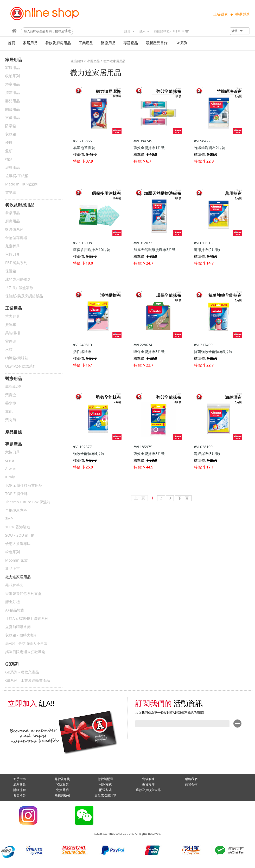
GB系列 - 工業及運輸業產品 (28, 681)
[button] (240, 31)
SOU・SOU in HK (20, 535)
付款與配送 (105, 779)
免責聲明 (62, 790)
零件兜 (11, 341)
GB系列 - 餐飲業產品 (22, 672)
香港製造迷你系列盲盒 (23, 594)
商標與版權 (62, 795)
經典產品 (12, 168)
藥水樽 (11, 403)
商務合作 (191, 785)
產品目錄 (77, 61)
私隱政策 (62, 785)
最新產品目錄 (157, 43)
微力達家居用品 (18, 577)
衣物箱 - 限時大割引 (21, 635)
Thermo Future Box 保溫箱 (28, 502)
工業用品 (86, 43)
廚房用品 (12, 221)
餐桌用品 (12, 213)
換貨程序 (148, 785)
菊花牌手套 (14, 585)
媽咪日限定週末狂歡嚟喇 (25, 652)
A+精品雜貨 (15, 610)
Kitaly (10, 477)
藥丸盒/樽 (13, 387)
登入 (142, 31)
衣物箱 (11, 134)
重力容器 (12, 316)
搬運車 (11, 325)
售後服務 (148, 779)
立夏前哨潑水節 (18, 627)
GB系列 (181, 43)
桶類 (9, 159)
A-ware (11, 469)
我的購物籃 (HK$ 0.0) (169, 31)
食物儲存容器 (16, 238)
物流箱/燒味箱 (17, 358)
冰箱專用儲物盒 (18, 279)
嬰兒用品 (12, 101)
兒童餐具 (12, 246)
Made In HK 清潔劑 (21, 184)
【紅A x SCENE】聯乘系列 (27, 619)
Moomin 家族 (17, 560)
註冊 (127, 31)
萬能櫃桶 (12, 333)
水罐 (9, 350)
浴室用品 (12, 84)
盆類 (9, 151)
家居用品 (30, 43)
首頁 (11, 43)
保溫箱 (11, 271)
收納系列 (12, 76)
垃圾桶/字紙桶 (17, 176)
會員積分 (20, 795)
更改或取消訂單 (105, 795)
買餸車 (11, 193)
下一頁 (183, 498)
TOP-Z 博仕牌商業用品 (24, 486)
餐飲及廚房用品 (58, 43)
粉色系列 (12, 552)
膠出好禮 (12, 602)
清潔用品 (12, 93)
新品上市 (12, 569)
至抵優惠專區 (16, 510)
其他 (9, 412)
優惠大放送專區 (18, 544)
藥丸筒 (11, 420)
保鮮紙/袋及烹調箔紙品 (24, 296)
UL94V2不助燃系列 (21, 366)
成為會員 (20, 785)
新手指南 (20, 779)
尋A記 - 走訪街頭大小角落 (26, 644)
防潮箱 (11, 126)
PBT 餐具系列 (16, 263)
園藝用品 (12, 109)
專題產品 (131, 43)
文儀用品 (12, 118)
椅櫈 (9, 143)
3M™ (9, 519)
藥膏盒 (11, 395)
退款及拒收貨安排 (148, 790)
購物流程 (20, 790)
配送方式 (105, 790)
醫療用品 (108, 43)
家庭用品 (12, 68)
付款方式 (105, 785)
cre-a (10, 461)
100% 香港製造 (18, 527)
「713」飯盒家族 (19, 288)
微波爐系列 (14, 230)
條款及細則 (62, 779)
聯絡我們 (191, 779)
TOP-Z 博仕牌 (16, 494)
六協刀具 (12, 255)
